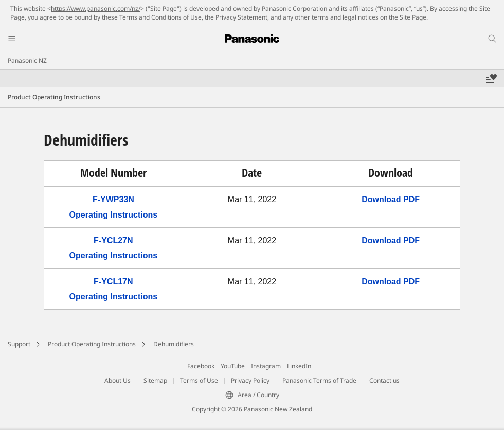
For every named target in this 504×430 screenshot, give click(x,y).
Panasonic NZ (27, 60)
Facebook (201, 366)
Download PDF (391, 199)
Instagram (266, 366)
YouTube (233, 366)
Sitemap (155, 380)
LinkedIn (299, 366)
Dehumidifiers (174, 344)
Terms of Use (199, 380)
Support (19, 344)
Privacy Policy (250, 380)
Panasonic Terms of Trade (319, 380)
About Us (118, 380)
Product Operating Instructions (92, 344)
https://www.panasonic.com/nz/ (96, 8)
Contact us (384, 380)
